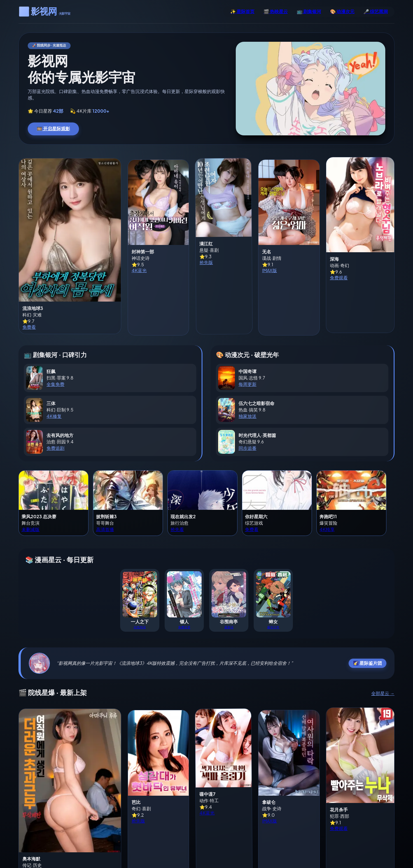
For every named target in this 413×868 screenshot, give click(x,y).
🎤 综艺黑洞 (376, 11)
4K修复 (54, 384)
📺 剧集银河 (309, 11)
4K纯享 (327, 498)
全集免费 (55, 353)
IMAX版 (247, 285)
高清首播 (105, 498)
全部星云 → (383, 662)
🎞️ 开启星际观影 (53, 129)
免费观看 (327, 294)
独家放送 (248, 384)
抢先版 (174, 276)
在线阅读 (140, 595)
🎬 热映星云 (276, 11)
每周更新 (248, 353)
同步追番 (248, 416)
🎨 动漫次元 (342, 11)
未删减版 (31, 498)
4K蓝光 (97, 285)
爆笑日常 (273, 595)
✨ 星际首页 (242, 11)
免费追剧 (55, 416)
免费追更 (184, 595)
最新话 (229, 595)
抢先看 (177, 498)
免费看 (29, 268)
